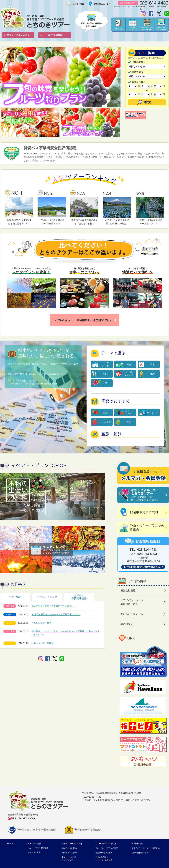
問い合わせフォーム (132, 614)
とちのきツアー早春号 (43, 643)
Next (116, 77)
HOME (10, 844)
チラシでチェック (47, 597)
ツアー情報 (15, 597)
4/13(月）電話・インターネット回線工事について (56, 614)
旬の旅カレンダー (69, 853)
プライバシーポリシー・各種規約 (146, 848)
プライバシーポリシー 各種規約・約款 (133, 602)
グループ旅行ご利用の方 (106, 844)
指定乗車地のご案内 (102, 4)
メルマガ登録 (78, 4)
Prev (4, 77)
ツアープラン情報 (33, 844)
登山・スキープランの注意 (107, 848)
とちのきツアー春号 (41, 623)
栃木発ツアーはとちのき (72, 844)
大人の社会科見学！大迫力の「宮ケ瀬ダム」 (54, 606)
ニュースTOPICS (33, 853)
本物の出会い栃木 (69, 848)
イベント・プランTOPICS (37, 848)
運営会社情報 (128, 590)
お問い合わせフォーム (141, 853)
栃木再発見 (127, 624)
